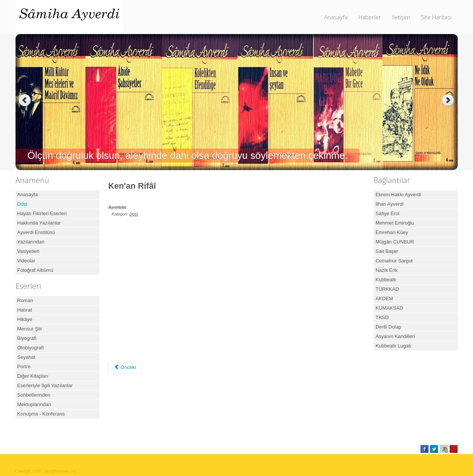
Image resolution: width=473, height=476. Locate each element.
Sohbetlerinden (34, 395)
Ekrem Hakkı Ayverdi (398, 195)
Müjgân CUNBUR (395, 242)
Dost (22, 204)
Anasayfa (336, 17)
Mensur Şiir (30, 329)
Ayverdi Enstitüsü (36, 232)
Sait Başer (387, 251)
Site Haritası (436, 17)
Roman (25, 300)
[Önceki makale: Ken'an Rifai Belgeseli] (125, 367)
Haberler (370, 17)
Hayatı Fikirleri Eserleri (42, 213)
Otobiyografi (31, 348)
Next (449, 100)
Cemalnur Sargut (394, 261)
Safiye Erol (387, 213)
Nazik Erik (387, 270)
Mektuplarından (34, 404)
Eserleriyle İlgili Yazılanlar (45, 385)
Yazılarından (31, 242)
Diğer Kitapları (33, 376)
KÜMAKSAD (389, 308)
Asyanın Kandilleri (395, 336)
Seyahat (26, 357)
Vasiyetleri (29, 251)
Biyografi (27, 338)
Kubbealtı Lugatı (393, 346)
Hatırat (25, 310)
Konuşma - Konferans (41, 414)
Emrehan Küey (392, 232)
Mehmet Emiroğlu (395, 223)
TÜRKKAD (387, 289)
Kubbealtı (386, 280)
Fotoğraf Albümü (35, 270)
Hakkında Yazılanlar (39, 223)
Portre (24, 367)
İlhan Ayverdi (389, 204)
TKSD (382, 317)
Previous (25, 100)
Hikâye (25, 319)
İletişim (401, 17)
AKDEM (384, 298)
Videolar (26, 261)
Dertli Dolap (388, 327)
